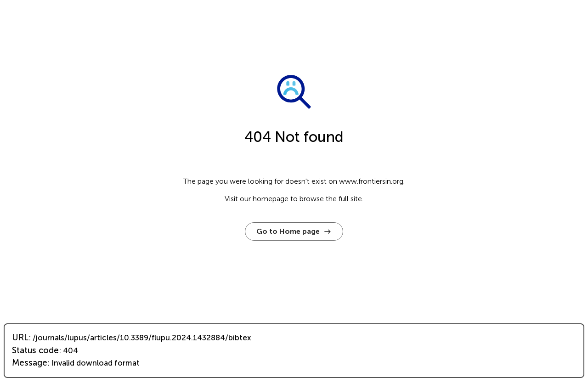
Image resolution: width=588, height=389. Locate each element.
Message (30, 363)
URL (20, 338)
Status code (35, 350)
